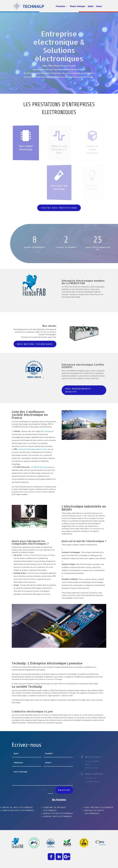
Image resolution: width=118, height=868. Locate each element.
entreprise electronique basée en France (33, 449)
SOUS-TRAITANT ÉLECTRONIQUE (99, 807)
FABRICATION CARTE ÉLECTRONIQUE (18, 810)
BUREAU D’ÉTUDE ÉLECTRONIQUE (58, 813)
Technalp (48, 431)
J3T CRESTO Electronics (39, 467)
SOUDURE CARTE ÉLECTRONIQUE (58, 816)
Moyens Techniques (78, 6)
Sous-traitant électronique (26, 148)
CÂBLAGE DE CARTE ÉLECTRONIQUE (17, 807)
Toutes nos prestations (59, 208)
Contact (99, 6)
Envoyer (64, 790)
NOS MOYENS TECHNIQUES (35, 344)
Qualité (91, 6)
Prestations (60, 6)
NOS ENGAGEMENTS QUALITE (78, 390)
